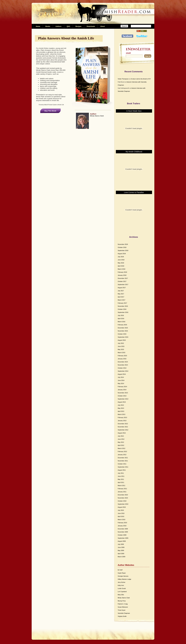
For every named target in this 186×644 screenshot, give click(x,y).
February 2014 (122, 387)
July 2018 (121, 257)
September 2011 (123, 467)
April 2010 (121, 516)
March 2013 (122, 414)
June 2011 (121, 476)
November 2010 (123, 498)
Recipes (78, 26)
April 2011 (121, 482)
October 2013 (122, 396)
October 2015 (122, 334)
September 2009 (123, 538)
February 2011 (122, 489)
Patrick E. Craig (123, 604)
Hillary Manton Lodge (125, 579)
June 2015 (121, 346)
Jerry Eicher (122, 582)
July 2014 (121, 377)
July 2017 (121, 291)
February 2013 (122, 417)
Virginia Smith (122, 616)
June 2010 (121, 513)
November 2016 (123, 306)
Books (48, 26)
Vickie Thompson (123, 79)
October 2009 (122, 535)
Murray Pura (122, 601)
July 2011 (121, 473)
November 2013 (123, 393)
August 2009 (122, 541)
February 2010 (122, 523)
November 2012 (123, 427)
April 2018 (121, 266)
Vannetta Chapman (124, 613)
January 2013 (122, 421)
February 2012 (122, 451)
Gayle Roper (122, 573)
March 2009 (122, 557)
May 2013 (121, 408)
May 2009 (121, 550)
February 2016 (122, 325)
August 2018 (122, 254)
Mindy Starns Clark (124, 598)
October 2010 (122, 501)
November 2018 (123, 244)
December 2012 (123, 424)
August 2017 (122, 288)
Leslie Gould (122, 588)
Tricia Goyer (122, 610)
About (102, 26)
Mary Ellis (121, 595)
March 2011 (122, 486)
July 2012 (121, 436)
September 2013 (123, 399)
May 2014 (121, 383)
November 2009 (123, 532)
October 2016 (122, 309)
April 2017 (121, 297)
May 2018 (121, 263)
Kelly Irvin (121, 585)
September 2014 (123, 371)
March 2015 (122, 353)
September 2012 (123, 430)
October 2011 (122, 464)
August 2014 (122, 374)
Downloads (91, 26)
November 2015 (123, 331)
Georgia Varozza (123, 576)
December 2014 (123, 362)
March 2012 (122, 448)
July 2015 (121, 343)
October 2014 (122, 368)
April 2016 (121, 319)
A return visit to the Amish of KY (141, 79)
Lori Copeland (122, 592)
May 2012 (121, 442)
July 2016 (121, 315)
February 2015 (122, 356)
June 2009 (121, 547)
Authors (59, 26)
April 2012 (121, 445)
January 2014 (122, 390)
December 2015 (123, 328)
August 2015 (122, 340)
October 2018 (122, 247)
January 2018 (122, 275)
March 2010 (122, 520)
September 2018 (123, 250)
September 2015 (123, 337)
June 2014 (121, 380)
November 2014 (123, 365)
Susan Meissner (123, 607)
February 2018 (122, 272)
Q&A (69, 26)
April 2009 (121, 554)
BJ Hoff (120, 570)
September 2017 (123, 285)
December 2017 (123, 278)
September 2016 (123, 312)
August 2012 (122, 433)
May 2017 (121, 294)
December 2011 (123, 458)
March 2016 (122, 322)
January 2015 (122, 359)
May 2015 (121, 349)
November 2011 (123, 461)
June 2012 (121, 439)
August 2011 (122, 470)
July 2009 (121, 544)
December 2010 (123, 495)
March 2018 (122, 269)
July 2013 (121, 405)
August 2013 (122, 402)
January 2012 (122, 455)
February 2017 (122, 303)
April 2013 (121, 411)
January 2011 (122, 492)
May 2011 (121, 479)
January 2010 (122, 526)
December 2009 (123, 529)
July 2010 (121, 510)
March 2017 (122, 300)
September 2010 (123, 504)
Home (38, 26)
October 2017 (122, 281)
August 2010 (122, 507)
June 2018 (121, 260)
